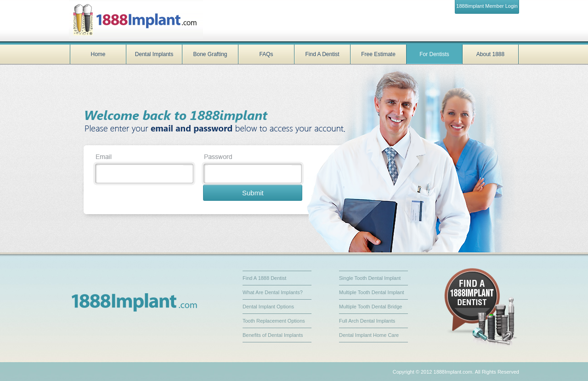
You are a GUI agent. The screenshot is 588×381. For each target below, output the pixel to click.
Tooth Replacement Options (274, 321)
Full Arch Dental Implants (367, 321)
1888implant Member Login (487, 6)
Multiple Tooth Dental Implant (372, 292)
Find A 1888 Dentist (264, 278)
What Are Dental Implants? (273, 292)
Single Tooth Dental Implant (370, 278)
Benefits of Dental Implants (273, 335)
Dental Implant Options (268, 307)
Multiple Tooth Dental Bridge (370, 307)
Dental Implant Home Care (369, 335)
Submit (253, 193)
